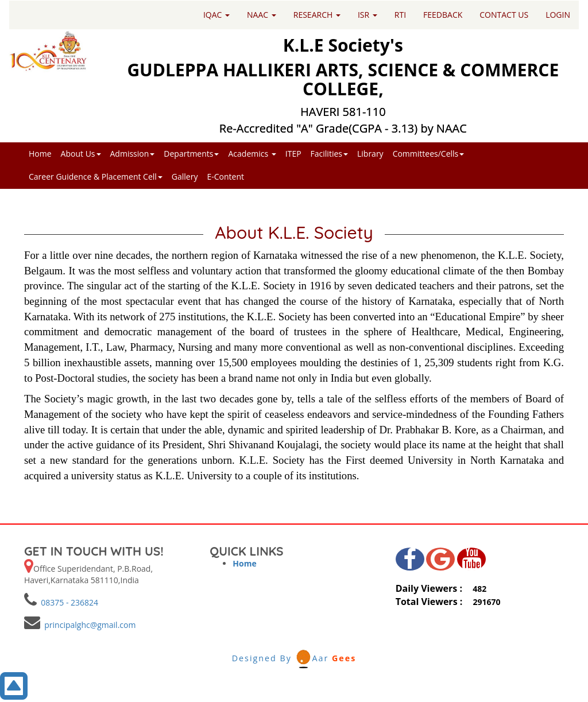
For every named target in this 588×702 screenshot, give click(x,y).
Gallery (185, 177)
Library (370, 154)
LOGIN (558, 15)
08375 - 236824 (67, 602)
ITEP (293, 154)
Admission (133, 154)
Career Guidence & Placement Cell (96, 177)
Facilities (329, 154)
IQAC (216, 15)
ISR (367, 15)
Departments (191, 154)
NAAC (262, 15)
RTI (400, 15)
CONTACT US (504, 15)
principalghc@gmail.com (88, 625)
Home (40, 154)
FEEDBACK (443, 15)
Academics (252, 154)
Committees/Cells (429, 154)
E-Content (225, 177)
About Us (81, 154)
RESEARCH (317, 15)
